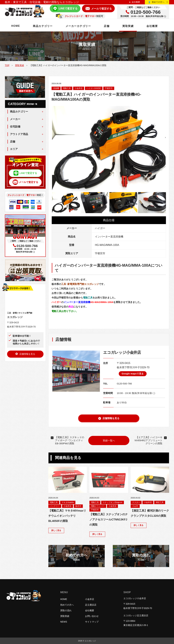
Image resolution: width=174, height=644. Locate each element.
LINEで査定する (68, 8)
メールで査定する (101, 9)
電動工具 (67, 88)
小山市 (135, 506)
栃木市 (78, 506)
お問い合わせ (92, 616)
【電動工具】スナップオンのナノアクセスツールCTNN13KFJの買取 (109, 520)
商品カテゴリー (43, 26)
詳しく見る (56, 530)
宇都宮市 (109, 88)
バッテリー (55, 506)
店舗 (107, 26)
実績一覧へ (109, 440)
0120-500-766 (124, 384)
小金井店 (79, 88)
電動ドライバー (98, 506)
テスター (136, 502)
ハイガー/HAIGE (94, 88)
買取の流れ (66, 610)
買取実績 (128, 26)
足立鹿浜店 (91, 605)
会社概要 (136, 2)
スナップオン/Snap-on (113, 502)
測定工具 (160, 502)
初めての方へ (160, 2)
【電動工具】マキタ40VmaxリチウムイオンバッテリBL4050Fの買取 (67, 516)
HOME (16, 26)
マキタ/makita (68, 502)
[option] (109, 149)
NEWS (64, 622)
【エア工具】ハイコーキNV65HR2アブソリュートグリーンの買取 (148, 440)
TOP (7, 65)
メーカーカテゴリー (78, 26)
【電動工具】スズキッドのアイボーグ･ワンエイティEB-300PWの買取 (70, 440)
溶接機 (56, 88)
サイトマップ (92, 622)
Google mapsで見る (133, 374)
